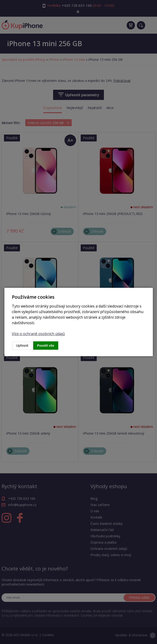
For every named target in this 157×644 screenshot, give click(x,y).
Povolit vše (46, 346)
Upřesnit (22, 346)
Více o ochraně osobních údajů (38, 334)
